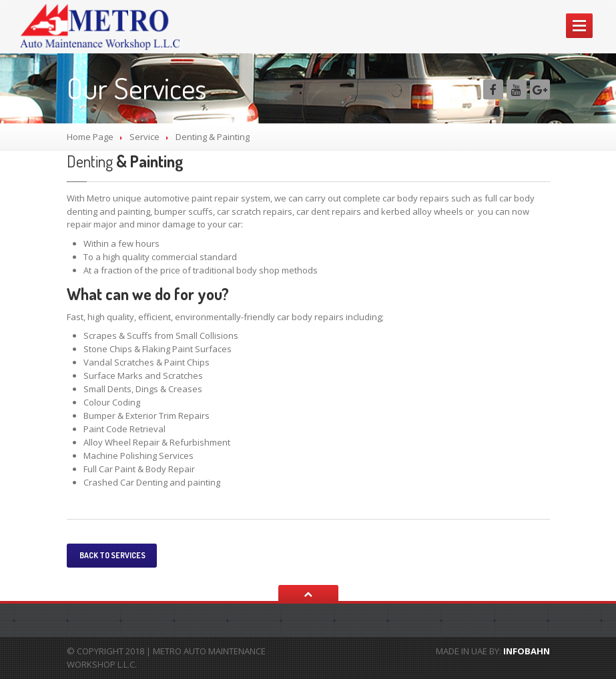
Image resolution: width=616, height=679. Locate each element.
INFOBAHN (527, 651)
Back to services (112, 555)
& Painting (125, 161)
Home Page (90, 137)
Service (144, 137)
